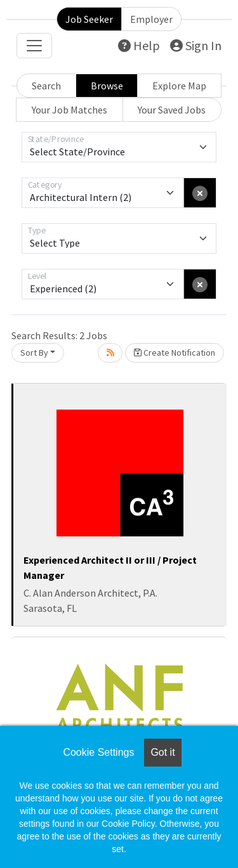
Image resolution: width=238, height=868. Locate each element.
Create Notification (175, 353)
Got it (162, 752)
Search (46, 86)
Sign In (196, 45)
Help (139, 45)
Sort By (34, 353)
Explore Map (179, 86)
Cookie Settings (98, 752)
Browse (107, 86)
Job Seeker (89, 19)
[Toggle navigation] (34, 46)
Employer (151, 19)
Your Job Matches (69, 110)
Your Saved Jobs (172, 110)
